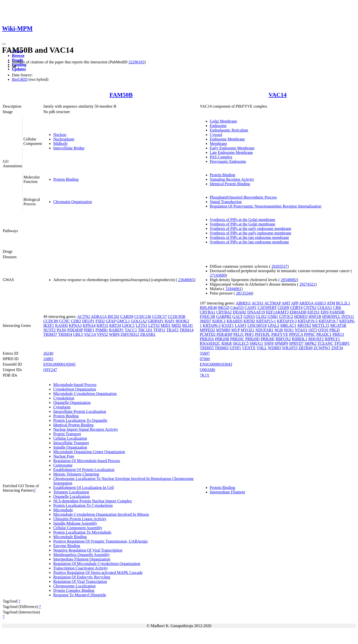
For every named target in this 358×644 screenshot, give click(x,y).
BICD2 (113, 317)
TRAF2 (172, 330)
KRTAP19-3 (287, 321)
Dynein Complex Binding (74, 590)
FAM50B (121, 95)
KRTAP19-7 (328, 321)
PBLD (335, 330)
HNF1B (315, 317)
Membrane (218, 144)
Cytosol (216, 135)
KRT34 (115, 325)
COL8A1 (325, 308)
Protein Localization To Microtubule (82, 532)
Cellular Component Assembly (78, 528)
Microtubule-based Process (75, 385)
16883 (48, 359)
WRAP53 (290, 348)
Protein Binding (66, 179)
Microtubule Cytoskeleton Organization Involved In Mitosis (101, 514)
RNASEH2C (210, 343)
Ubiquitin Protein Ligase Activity (80, 519)
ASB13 (320, 303)
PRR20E (268, 339)
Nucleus (60, 135)
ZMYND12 (130, 334)
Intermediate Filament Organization (82, 559)
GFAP (111, 321)
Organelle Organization (72, 403)
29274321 (307, 284)
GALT (238, 317)
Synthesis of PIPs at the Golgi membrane (243, 220)
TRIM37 (50, 334)
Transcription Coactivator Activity (81, 568)
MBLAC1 (288, 325)
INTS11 (348, 317)
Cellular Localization (70, 438)
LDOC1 (129, 325)
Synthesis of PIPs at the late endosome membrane (249, 237)
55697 (205, 353)
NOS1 (289, 330)
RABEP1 (116, 330)
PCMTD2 (208, 334)
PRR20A (207, 339)
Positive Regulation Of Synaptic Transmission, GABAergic (101, 541)
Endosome (218, 126)
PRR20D (253, 339)
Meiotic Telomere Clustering (76, 474)
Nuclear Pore (64, 456)
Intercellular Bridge (69, 148)
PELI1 (238, 334)
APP (295, 303)
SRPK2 (311, 343)
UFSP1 (235, 348)
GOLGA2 (139, 321)
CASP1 (251, 308)
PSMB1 (102, 330)
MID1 (166, 325)
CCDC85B (177, 317)
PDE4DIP (75, 330)
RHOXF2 (316, 339)
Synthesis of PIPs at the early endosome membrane (251, 229)
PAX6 (62, 330)
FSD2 (100, 321)
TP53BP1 (342, 343)
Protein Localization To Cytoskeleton (83, 505)
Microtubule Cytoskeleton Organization (85, 394)
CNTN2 (310, 308)
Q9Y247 (50, 370)
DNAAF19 (256, 312)
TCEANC (325, 343)
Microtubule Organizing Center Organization (89, 452)
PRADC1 (324, 334)
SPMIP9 (281, 343)
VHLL (262, 348)
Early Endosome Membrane (232, 148)
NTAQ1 (301, 330)
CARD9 (127, 317)
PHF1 (249, 334)
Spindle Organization (70, 447)
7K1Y (205, 375)
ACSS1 (258, 303)
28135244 (244, 293)
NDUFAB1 (264, 330)
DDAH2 (239, 312)
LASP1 (241, 325)
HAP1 (170, 321)
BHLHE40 (208, 308)
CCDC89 (51, 321)
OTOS (323, 330)
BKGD (224, 308)
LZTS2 (154, 325)
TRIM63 (222, 348)
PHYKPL (263, 334)
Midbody (61, 144)
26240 (48, 353)
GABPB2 (224, 317)
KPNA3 (75, 325)
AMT (286, 303)
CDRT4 (296, 308)
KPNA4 (89, 325)
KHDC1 (219, 321)
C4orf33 (237, 308)
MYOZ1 (247, 330)
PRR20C (237, 339)
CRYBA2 (224, 312)
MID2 (176, 325)
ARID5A (306, 303)
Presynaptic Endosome (228, 161)
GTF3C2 (286, 317)
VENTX (249, 348)
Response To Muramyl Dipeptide (80, 595)
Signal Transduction (226, 202)
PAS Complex (221, 157)
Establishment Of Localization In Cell (84, 488)
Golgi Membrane (224, 121)
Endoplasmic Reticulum (229, 130)
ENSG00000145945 (59, 364)
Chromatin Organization (73, 202)
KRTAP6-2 (212, 325)
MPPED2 (207, 330)
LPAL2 (274, 325)
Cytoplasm (62, 407)
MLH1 (188, 325)
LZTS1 (141, 325)
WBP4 (114, 334)
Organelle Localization (71, 496)
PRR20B (222, 339)
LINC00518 (257, 325)
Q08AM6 (207, 370)
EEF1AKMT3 (277, 312)
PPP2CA (296, 334)
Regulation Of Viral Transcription (80, 581)
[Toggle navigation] (4, 44)
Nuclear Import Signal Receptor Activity (86, 429)
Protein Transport (67, 434)
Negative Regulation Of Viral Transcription (88, 550)
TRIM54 (65, 334)
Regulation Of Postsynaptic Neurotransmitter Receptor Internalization (266, 206)
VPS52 (102, 334)
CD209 (283, 308)
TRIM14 (186, 330)
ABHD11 (243, 303)
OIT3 (313, 330)
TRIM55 (207, 348)
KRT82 (249, 321)
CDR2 (76, 321)
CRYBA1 (208, 312)
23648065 (186, 280)
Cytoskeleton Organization (75, 389)
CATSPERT (267, 308)
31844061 (233, 289)
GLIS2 (261, 317)
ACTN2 (84, 317)
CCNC (65, 321)
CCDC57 (160, 317)
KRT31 (102, 325)
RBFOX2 (283, 339)
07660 (205, 359)
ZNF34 (337, 348)
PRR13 (338, 334)
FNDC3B (207, 317)
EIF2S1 (314, 312)
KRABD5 (234, 321)
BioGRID (20, 79)
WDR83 (274, 348)
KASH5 (62, 325)
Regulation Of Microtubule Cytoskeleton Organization (97, 564)
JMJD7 (206, 321)
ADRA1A (99, 317)
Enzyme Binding (67, 546)
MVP (235, 330)
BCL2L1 (343, 303)
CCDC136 (143, 317)
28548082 (289, 280)
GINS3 (249, 317)
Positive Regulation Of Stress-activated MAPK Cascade (98, 573)
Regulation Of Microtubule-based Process (87, 461)
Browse (18, 56)
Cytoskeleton (64, 398)
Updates (19, 69)
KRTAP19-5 (308, 321)
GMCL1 (123, 321)
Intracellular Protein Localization (80, 411)
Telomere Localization (71, 492)
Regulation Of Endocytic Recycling (82, 577)
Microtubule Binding (70, 537)
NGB (279, 330)
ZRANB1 (148, 334)
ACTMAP (272, 303)
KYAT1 (228, 325)
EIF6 (325, 312)
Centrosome (63, 465)
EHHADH (298, 312)
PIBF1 (89, 330)
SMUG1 (256, 343)
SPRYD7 (296, 343)
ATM (331, 303)
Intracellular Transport (71, 443)
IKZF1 (49, 325)
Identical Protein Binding (230, 184)
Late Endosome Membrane (231, 152)
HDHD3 (301, 317)
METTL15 (321, 325)
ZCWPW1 (322, 348)
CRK (337, 308)
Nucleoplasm (64, 139)
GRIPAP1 (156, 321)
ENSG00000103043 (216, 364)
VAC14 (278, 95)
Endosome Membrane (227, 139)
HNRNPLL (331, 317)
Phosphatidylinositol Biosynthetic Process (243, 197)
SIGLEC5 (241, 343)
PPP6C (310, 334)
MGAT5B (338, 325)
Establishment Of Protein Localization (84, 470)
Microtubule (63, 510)
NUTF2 (49, 330)
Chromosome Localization (74, 586)
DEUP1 (88, 321)
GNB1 (273, 317)
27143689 (218, 275)
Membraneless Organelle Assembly (81, 555)
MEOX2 (304, 325)
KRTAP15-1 (266, 321)
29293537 (279, 266)
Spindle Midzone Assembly (75, 523)
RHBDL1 (300, 339)
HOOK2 (182, 321)
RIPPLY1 (332, 339)
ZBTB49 (306, 348)
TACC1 (131, 330)
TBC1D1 (145, 330)
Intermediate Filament (227, 492)
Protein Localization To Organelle (80, 420)
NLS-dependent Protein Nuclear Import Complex (92, 501)
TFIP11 (159, 330)
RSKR (227, 343)
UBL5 (78, 334)
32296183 (136, 62)
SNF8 (269, 343)
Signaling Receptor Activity (232, 179)
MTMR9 (223, 330)
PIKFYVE (280, 334)
